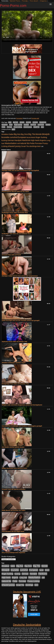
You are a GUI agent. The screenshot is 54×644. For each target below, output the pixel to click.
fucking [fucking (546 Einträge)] (4, 140)
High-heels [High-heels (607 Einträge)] (35, 140)
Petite (3, 127)
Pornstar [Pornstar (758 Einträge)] (38, 143)
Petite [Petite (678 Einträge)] (32, 143)
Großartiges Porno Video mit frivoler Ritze (15, 213)
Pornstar (9, 127)
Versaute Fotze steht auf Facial (11, 255)
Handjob (26, 125)
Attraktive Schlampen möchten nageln (14, 363)
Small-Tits (36, 127)
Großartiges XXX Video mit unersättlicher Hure (16, 234)
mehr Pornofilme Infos (8, 115)
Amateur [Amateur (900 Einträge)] (5, 134)
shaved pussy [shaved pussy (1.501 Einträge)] (14, 146)
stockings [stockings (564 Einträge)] (33, 146)
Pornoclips (25, 1)
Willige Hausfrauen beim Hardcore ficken (14, 468)
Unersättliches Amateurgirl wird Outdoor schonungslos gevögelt (22, 426)
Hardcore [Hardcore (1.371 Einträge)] (26, 140)
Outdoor (48, 125)
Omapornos (43, 1)
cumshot (35, 122)
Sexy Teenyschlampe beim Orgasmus (13, 553)
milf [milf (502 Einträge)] (18, 143)
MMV (13, 129)
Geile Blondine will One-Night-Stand (13, 531)
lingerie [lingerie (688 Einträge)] (43, 140)
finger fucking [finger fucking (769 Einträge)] (41, 137)
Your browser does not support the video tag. (27, 26)
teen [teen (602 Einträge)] (39, 146)
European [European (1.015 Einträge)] (22, 137)
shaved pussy (28, 127)
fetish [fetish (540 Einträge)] (33, 137)
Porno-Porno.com (13, 6)
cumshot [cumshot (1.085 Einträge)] (13, 137)
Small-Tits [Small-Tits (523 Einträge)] (25, 146)
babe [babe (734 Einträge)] (11, 134)
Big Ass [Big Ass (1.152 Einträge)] (17, 134)
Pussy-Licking (18, 127)
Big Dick (15, 122)
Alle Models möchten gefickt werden (13, 447)
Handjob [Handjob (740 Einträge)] (18, 140)
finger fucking (18, 125)
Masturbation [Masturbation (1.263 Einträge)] (11, 143)
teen (42, 127)
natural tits (41, 125)
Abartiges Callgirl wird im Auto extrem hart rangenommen (20, 276)
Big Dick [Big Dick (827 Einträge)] (24, 134)
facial (11, 125)
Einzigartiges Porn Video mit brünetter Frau (15, 384)
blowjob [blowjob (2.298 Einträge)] (46, 134)
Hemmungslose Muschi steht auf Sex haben (15, 191)
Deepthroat (43, 122)
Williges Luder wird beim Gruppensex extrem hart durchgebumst (22, 405)
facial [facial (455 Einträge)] (29, 137)
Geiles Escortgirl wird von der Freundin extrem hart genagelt (21, 320)
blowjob (22, 122)
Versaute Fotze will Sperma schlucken (14, 489)
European (5, 125)
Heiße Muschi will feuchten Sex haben (14, 510)
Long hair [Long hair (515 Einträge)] (23, 578)
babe (10, 122)
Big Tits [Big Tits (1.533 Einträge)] (32, 134)
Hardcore (33, 125)
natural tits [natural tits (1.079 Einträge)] (25, 143)
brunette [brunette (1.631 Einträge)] (5, 137)
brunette (28, 122)
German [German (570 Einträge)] (11, 140)
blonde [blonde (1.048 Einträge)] (39, 134)
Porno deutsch (34, 1)
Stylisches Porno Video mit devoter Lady (14, 342)
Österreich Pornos (15, 1)
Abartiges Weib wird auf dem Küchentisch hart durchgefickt (20, 170)
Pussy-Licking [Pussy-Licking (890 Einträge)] (33, 581)
